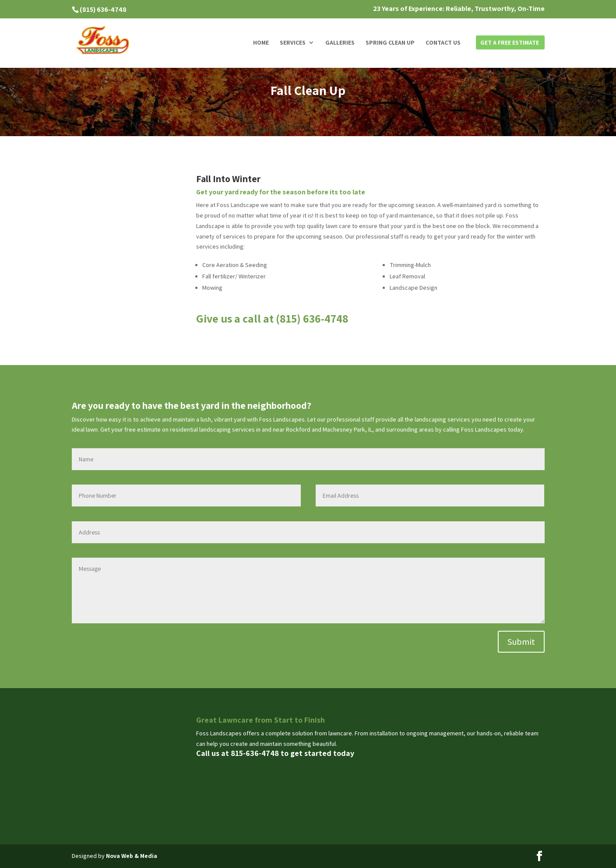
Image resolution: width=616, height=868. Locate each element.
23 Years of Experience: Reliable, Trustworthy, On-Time (459, 9)
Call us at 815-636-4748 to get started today (275, 753)
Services (293, 43)
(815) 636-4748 (103, 9)
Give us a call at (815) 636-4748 (272, 318)
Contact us (443, 43)
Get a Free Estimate (510, 43)
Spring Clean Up (390, 43)
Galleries (340, 43)
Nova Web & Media (132, 856)
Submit (521, 642)
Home (261, 43)
